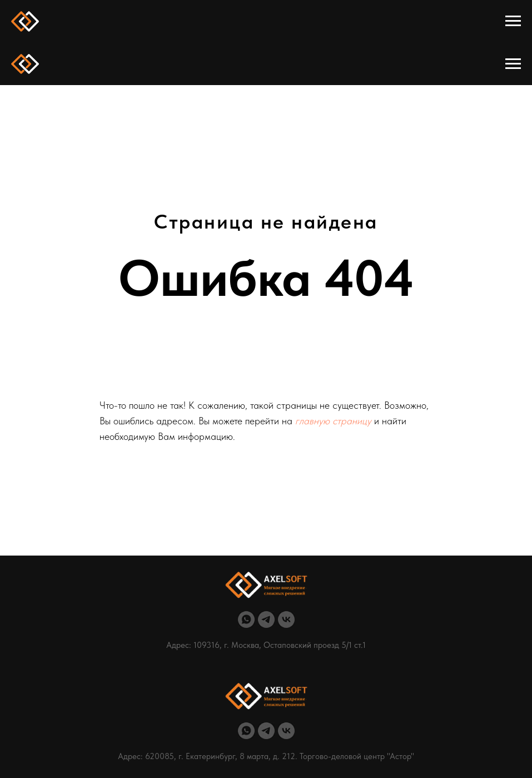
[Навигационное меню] (513, 21)
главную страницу (333, 421)
